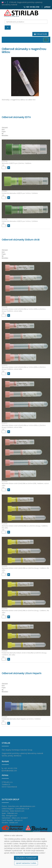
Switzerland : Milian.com (11, 818)
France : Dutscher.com (10, 806)
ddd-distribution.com (27, 806)
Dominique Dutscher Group (22, 750)
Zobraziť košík (40, 34)
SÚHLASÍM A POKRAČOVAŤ (26, 858)
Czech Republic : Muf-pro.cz (12, 820)
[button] (5, 2)
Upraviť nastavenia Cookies (26, 863)
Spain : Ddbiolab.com (10, 813)
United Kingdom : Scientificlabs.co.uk (15, 809)
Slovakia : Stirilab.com (10, 823)
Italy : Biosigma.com (9, 816)
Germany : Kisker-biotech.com (13, 811)
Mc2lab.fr (24, 818)
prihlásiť (47, 7)
